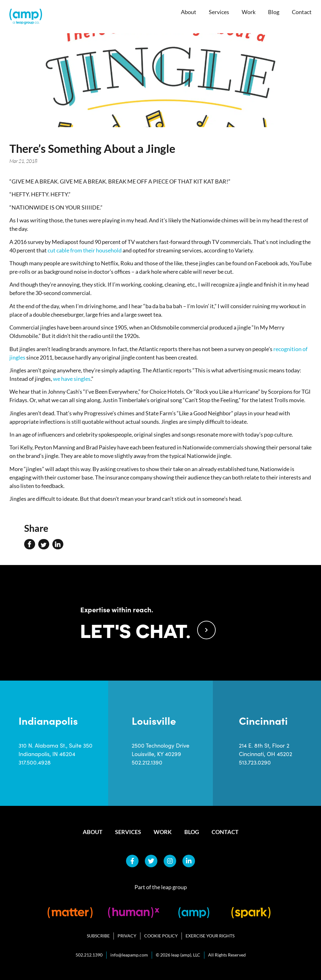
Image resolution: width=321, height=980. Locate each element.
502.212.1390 (147, 762)
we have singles (72, 379)
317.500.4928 (35, 762)
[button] (30, 544)
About (189, 12)
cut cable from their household (85, 250)
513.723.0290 (255, 762)
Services (219, 12)
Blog (274, 12)
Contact (302, 12)
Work (249, 12)
